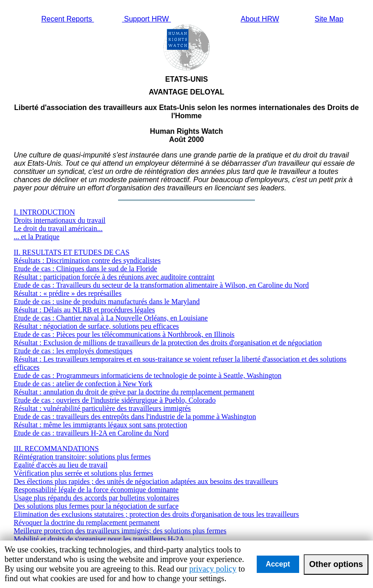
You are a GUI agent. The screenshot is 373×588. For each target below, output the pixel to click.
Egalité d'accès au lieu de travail (61, 465)
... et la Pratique (36, 237)
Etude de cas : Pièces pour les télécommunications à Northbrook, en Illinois (124, 334)
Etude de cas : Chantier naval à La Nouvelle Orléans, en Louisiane (111, 318)
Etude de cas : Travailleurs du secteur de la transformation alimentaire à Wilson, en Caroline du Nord (161, 285)
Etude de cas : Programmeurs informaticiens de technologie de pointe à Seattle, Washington (148, 375)
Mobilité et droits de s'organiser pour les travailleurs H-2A (99, 539)
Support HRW (147, 19)
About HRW (260, 19)
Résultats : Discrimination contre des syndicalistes (87, 260)
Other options (336, 564)
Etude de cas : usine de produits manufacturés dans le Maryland (107, 302)
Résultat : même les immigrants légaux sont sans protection (100, 425)
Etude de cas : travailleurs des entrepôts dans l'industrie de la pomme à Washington (135, 417)
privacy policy (213, 569)
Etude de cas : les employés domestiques (73, 351)
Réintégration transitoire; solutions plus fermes (82, 457)
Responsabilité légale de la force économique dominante (96, 490)
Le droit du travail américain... (58, 228)
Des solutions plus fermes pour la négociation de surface (96, 506)
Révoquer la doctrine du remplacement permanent (87, 522)
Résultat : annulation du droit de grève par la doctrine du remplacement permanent (134, 392)
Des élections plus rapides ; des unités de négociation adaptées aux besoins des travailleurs (146, 481)
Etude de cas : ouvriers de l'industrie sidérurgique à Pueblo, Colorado (115, 400)
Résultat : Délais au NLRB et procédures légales (84, 310)
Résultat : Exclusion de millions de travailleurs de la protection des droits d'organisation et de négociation (168, 343)
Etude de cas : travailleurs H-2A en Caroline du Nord (91, 433)
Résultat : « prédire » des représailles (67, 293)
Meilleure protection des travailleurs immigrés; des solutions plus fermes (120, 531)
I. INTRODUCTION (44, 212)
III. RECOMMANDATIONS (56, 449)
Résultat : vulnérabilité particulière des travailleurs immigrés (102, 408)
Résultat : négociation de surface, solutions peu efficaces (96, 326)
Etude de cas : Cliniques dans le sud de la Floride (85, 269)
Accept (278, 564)
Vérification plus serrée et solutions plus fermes (83, 473)
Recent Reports (67, 19)
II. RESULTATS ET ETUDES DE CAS (72, 252)
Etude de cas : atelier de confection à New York (83, 384)
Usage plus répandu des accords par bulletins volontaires (96, 498)
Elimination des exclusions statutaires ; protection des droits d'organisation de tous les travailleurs (156, 514)
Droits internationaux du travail (60, 220)
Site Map (329, 19)
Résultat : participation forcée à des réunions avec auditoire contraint (114, 277)
